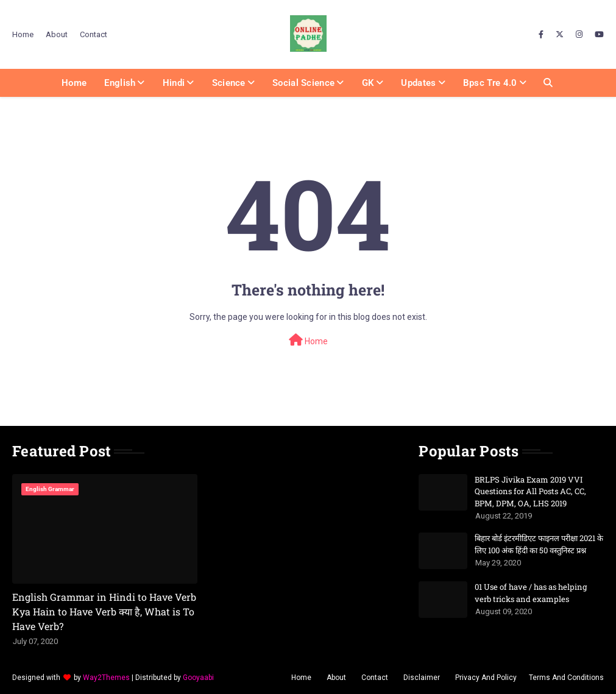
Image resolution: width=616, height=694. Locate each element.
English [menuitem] (120, 83)
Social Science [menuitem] (303, 83)
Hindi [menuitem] (174, 83)
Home (23, 34)
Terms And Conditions (566, 678)
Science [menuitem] (229, 83)
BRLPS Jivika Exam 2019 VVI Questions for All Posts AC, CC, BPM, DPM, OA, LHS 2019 (530, 491)
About (57, 34)
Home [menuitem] (74, 83)
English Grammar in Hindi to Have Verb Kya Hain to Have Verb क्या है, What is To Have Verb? (104, 611)
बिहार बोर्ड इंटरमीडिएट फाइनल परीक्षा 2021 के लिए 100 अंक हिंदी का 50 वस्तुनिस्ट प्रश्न (539, 544)
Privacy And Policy (486, 678)
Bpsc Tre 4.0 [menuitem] (490, 83)
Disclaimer (422, 678)
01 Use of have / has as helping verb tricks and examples (531, 593)
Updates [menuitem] (418, 83)
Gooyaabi (198, 678)
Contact (94, 34)
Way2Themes (106, 678)
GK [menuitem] (368, 83)
